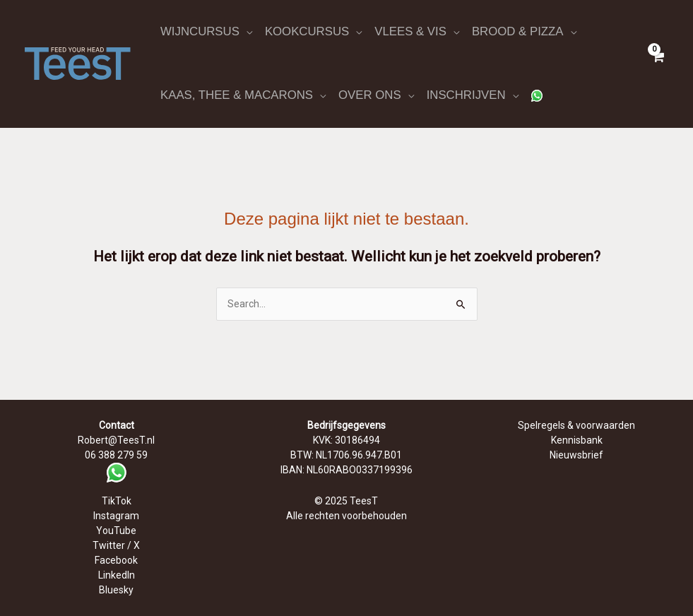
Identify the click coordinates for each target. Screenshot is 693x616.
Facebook (116, 560)
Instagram (116, 516)
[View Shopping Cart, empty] (658, 64)
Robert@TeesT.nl (116, 440)
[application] (246, 32)
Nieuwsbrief (576, 455)
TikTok (117, 501)
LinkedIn (117, 575)
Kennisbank (577, 440)
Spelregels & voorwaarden (576, 425)
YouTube (116, 531)
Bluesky (116, 590)
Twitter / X (116, 545)
